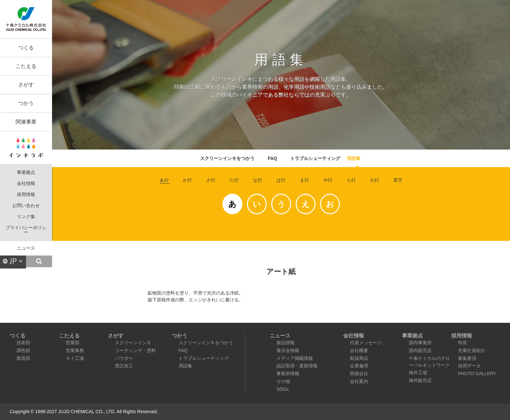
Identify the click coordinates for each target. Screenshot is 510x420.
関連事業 (26, 122)
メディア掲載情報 (295, 358)
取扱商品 (359, 358)
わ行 (375, 180)
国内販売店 (420, 350)
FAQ (272, 158)
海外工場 (418, 373)
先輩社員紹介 (472, 350)
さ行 (211, 180)
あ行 (164, 180)
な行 (258, 180)
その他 (283, 381)
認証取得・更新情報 (297, 366)
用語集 (354, 158)
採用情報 (26, 195)
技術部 (23, 343)
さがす (26, 85)
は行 (281, 180)
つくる (26, 48)
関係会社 (359, 374)
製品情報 (286, 343)
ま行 (304, 180)
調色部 (23, 350)
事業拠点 (26, 172)
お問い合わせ (26, 206)
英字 (398, 180)
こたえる (26, 66)
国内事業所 (420, 343)
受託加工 (124, 366)
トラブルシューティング (315, 158)
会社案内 (359, 381)
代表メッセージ (366, 343)
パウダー (124, 358)
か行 (187, 180)
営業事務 (75, 350)
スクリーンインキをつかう (227, 158)
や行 (328, 180)
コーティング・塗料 (135, 350)
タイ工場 (75, 358)
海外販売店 (420, 380)
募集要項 (467, 358)
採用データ (469, 366)
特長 (463, 343)
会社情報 (26, 184)
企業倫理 (359, 366)
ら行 (351, 180)
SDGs (282, 389)
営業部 (73, 343)
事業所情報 (288, 374)
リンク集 (26, 217)
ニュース (26, 248)
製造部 (23, 358)
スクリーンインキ (133, 343)
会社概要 (359, 350)
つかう (26, 103)
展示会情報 (288, 350)
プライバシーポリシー (26, 230)
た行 (234, 180)
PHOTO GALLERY (477, 374)
